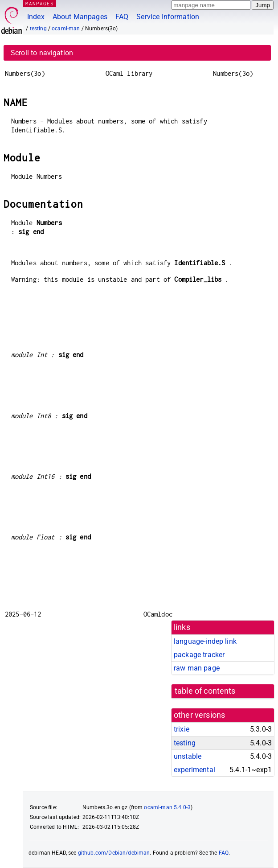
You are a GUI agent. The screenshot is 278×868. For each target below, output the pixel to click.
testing (38, 29)
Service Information (168, 17)
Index (36, 17)
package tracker (199, 655)
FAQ (122, 17)
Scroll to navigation (42, 53)
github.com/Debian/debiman (114, 853)
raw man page (197, 668)
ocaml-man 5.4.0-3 (167, 807)
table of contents (205, 691)
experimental (194, 770)
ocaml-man (66, 29)
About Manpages (80, 17)
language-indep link (205, 641)
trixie (182, 729)
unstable (188, 756)
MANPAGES (40, 3)
